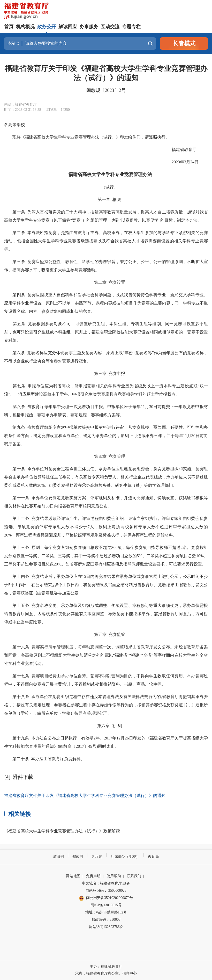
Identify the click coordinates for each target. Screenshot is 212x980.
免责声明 (93, 876)
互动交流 (110, 27)
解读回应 (68, 27)
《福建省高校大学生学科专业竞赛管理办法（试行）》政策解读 (62, 831)
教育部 (59, 857)
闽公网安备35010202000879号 (106, 898)
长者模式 (184, 43)
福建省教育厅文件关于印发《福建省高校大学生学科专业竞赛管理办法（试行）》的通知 (85, 796)
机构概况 (25, 27)
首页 (9, 27)
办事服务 (89, 27)
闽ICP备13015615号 (106, 905)
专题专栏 (131, 27)
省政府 (78, 857)
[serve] (27, 11)
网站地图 (73, 876)
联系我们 (134, 876)
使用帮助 (114, 876)
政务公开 (47, 27)
